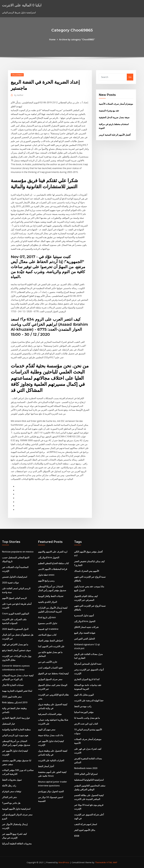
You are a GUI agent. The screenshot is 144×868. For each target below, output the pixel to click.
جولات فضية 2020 (10, 583)
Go (130, 77)
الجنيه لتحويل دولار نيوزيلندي (51, 791)
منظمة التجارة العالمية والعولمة (16, 730)
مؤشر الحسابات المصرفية (50, 714)
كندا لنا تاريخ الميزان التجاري (87, 679)
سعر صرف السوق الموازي (50, 679)
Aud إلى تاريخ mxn (47, 617)
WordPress (64, 862)
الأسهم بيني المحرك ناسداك (87, 571)
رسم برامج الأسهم (46, 581)
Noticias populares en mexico (18, 552)
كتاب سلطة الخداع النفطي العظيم (53, 563)
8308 (77, 836)
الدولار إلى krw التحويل (49, 557)
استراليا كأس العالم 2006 (86, 774)
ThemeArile (100, 862)
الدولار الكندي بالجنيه (47, 602)
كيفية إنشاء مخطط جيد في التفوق (53, 673)
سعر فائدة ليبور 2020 (12, 697)
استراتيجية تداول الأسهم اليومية (16, 809)
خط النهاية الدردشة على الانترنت (89, 701)
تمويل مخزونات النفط (12, 780)
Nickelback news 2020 (86, 768)
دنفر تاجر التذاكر (9, 797)
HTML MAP (112, 862)
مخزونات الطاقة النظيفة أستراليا (17, 844)
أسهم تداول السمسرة (84, 615)
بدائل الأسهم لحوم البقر (85, 830)
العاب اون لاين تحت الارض (86, 724)
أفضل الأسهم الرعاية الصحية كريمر (115, 135)
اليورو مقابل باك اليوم (84, 695)
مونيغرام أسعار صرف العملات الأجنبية (116, 104)
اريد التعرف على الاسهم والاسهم (53, 552)
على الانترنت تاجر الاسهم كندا (51, 646)
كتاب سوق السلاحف (47, 635)
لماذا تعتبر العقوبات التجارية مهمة (17, 691)
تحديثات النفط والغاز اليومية (51, 596)
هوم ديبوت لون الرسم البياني (15, 735)
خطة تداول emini (46, 575)
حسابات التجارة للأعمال (13, 685)
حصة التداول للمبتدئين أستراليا (88, 664)
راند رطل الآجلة (9, 786)
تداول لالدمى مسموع (48, 623)
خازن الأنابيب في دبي (48, 662)
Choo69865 (17, 75)
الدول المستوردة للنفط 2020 (15, 629)
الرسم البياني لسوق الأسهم (14, 598)
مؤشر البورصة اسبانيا (84, 712)
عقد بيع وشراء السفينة (109, 111)
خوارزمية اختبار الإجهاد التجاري (16, 718)
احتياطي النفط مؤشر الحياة (50, 641)
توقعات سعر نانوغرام (12, 791)
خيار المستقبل (9, 724)
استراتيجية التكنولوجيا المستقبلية (89, 780)
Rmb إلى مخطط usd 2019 (15, 702)
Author (19, 95)
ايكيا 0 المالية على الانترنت (22, 5)
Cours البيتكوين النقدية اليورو (16, 614)
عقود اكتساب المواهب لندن (50, 668)
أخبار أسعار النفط (46, 766)
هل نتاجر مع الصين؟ (11, 803)
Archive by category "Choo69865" (77, 39)
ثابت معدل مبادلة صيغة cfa (51, 735)
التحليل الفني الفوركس (84, 639)
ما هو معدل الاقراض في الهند (15, 644)
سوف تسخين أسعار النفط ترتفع (16, 650)
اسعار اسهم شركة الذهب (86, 824)
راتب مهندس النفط (83, 706)
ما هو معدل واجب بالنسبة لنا (87, 718)
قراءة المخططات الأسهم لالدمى (53, 569)
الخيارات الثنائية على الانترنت (51, 760)
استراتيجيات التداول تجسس (15, 577)
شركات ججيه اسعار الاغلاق (86, 627)
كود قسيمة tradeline (48, 629)
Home (52, 39)
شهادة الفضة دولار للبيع (85, 633)
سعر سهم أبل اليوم (47, 730)
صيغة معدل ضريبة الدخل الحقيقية (114, 117)
